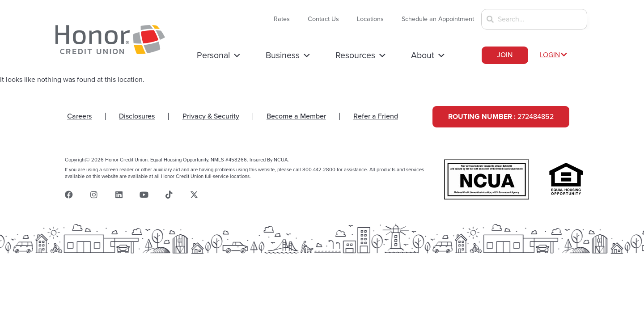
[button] (555, 55)
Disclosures (137, 116)
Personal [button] (219, 55)
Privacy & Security (211, 116)
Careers (79, 116)
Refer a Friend (376, 116)
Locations (370, 19)
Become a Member (296, 116)
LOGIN (550, 55)
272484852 (501, 117)
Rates (282, 19)
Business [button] (288, 55)
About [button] (428, 55)
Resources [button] (361, 55)
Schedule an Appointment (438, 19)
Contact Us (323, 19)
